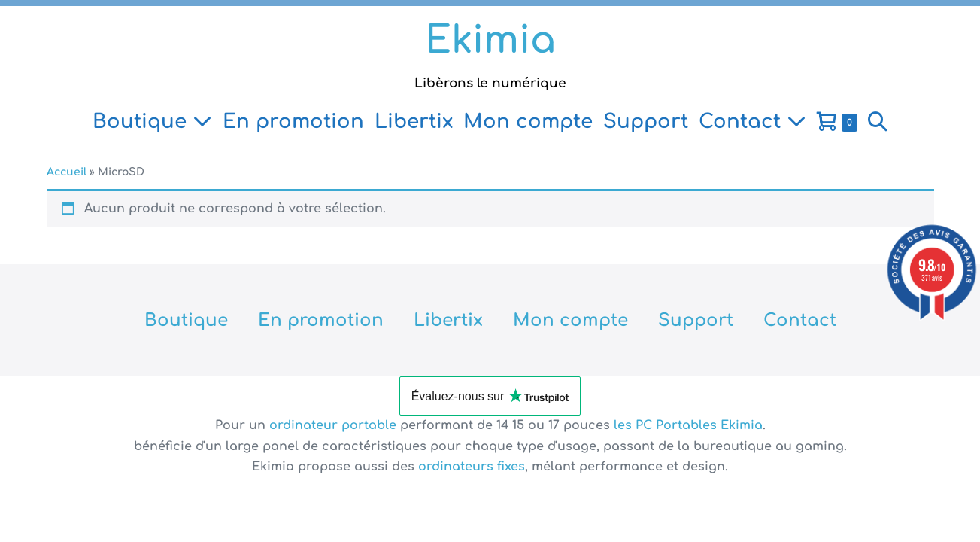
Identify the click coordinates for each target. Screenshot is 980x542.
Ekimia (490, 41)
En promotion (293, 122)
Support (646, 122)
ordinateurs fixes (472, 467)
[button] (878, 122)
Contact (752, 122)
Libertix (414, 122)
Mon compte (528, 122)
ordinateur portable (335, 425)
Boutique (152, 122)
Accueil (67, 172)
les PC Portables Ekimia (688, 425)
